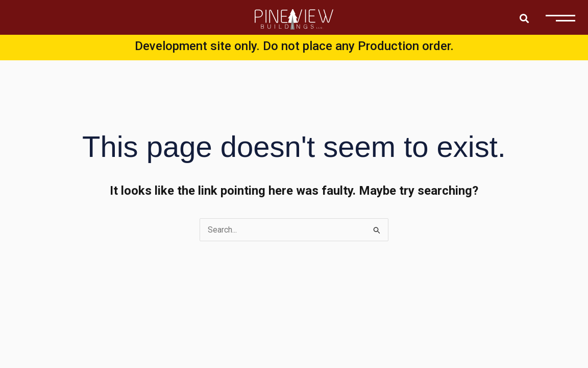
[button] (524, 18)
